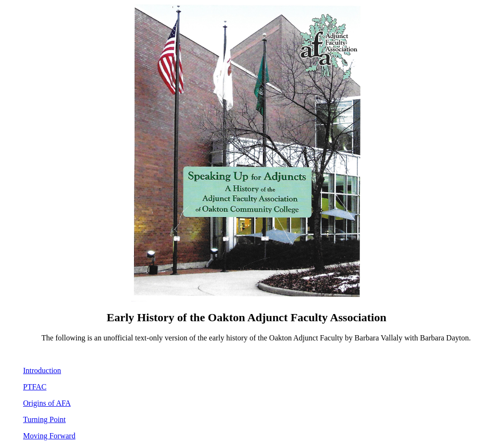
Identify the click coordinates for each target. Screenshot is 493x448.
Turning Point (44, 419)
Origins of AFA (47, 403)
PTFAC (35, 387)
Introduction (42, 370)
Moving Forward (49, 436)
